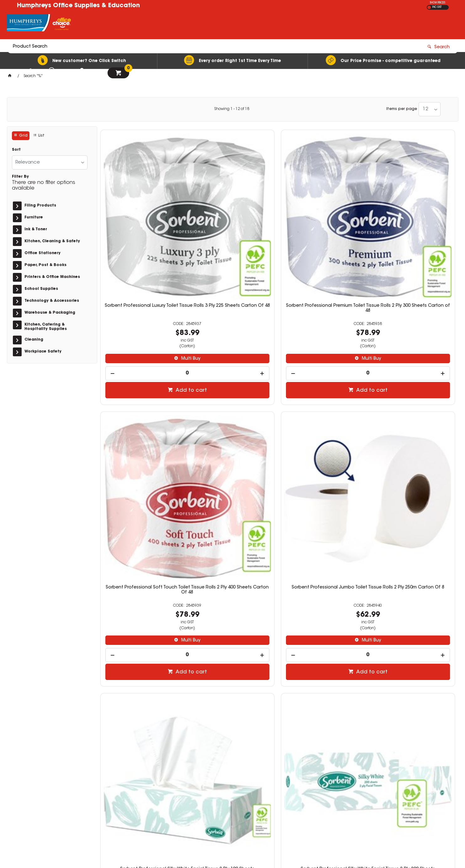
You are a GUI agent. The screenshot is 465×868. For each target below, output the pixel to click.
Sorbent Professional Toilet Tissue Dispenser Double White (323, 598)
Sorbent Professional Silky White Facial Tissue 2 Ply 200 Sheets (232, 406)
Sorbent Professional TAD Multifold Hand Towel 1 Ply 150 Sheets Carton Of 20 (142, 600)
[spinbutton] (142, 279)
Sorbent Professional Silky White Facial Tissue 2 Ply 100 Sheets (142, 406)
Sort (16, 150)
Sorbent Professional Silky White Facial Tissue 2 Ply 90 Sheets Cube (323, 406)
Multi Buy (145, 265)
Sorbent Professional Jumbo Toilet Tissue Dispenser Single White (413, 598)
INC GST (437, 7)
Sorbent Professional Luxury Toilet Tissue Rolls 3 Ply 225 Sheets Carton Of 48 (142, 217)
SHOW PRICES (438, 3)
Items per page (402, 109)
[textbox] (196, 24)
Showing (232, 109)
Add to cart (145, 296)
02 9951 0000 (342, 778)
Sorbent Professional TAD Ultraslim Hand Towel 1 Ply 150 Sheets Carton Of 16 (413, 409)
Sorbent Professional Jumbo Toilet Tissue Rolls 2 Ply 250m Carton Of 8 (413, 214)
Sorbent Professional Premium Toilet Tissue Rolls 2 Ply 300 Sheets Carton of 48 (232, 217)
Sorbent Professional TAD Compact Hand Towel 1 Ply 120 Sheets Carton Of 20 (232, 600)
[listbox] (430, 109)
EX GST (429, 7)
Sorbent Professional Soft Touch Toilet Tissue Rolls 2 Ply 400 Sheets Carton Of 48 (323, 217)
